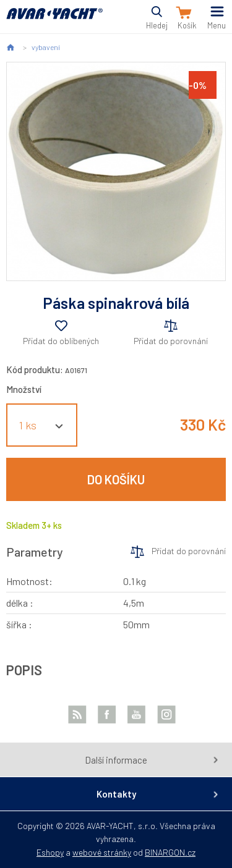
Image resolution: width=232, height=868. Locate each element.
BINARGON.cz (170, 852)
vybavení (46, 47)
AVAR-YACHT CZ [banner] (54, 21)
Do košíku (116, 479)
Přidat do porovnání (171, 341)
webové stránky (102, 852)
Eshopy (50, 852)
